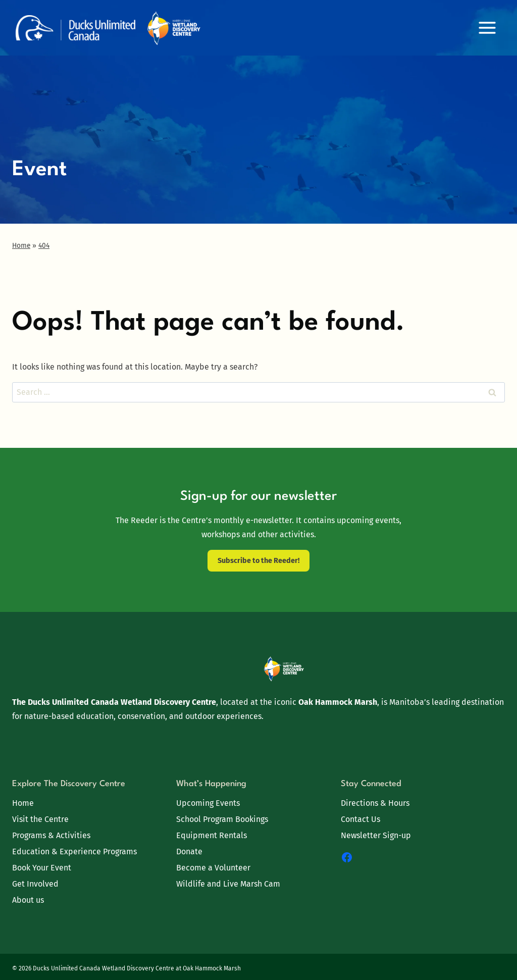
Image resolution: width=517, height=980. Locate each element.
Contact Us (360, 819)
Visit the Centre (40, 819)
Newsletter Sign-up (376, 835)
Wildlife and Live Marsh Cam (228, 884)
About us (28, 900)
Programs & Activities (51, 835)
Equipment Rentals (212, 835)
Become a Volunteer (213, 868)
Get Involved (35, 884)
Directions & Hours (375, 803)
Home (23, 803)
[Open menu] (487, 28)
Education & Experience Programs (74, 852)
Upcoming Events (208, 803)
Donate (189, 852)
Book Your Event (42, 868)
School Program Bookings (222, 819)
